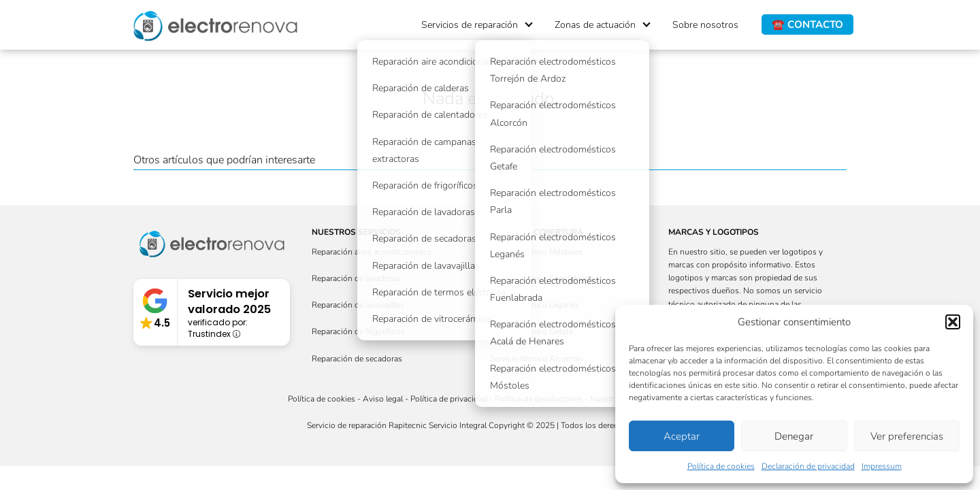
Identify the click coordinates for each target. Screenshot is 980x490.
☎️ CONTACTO (807, 24)
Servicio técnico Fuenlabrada (542, 278)
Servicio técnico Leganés (535, 305)
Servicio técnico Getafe (532, 331)
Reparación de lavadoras (356, 278)
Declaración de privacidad (808, 466)
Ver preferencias (907, 436)
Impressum (882, 466)
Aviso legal (383, 399)
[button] (953, 322)
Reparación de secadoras (357, 359)
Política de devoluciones (539, 399)
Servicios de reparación (470, 25)
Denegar (794, 436)
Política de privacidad (449, 399)
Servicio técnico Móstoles (536, 252)
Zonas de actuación (595, 25)
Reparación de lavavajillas (358, 305)
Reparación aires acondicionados (372, 252)
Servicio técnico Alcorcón (536, 359)
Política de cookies (721, 466)
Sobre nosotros (705, 25)
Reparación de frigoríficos (358, 331)
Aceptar (682, 436)
